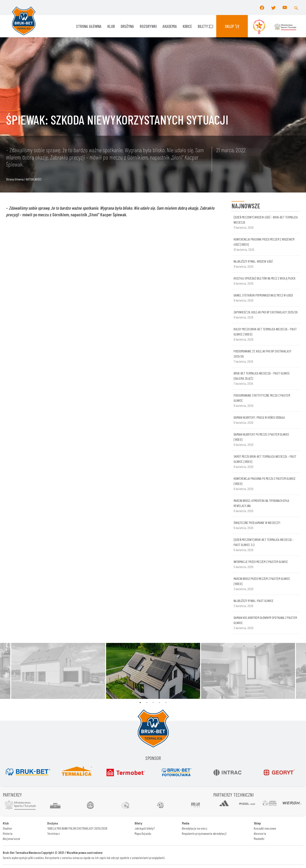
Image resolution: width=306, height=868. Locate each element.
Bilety (205, 26)
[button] (296, 8)
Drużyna (127, 26)
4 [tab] (160, 703)
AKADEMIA (170, 26)
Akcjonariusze (11, 839)
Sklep (232, 26)
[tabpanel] (153, 671)
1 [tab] (140, 703)
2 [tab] (147, 703)
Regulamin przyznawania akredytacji (204, 833)
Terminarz (53, 833)
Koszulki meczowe (265, 828)
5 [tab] (166, 703)
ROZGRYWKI (148, 26)
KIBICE (187, 26)
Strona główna (89, 26)
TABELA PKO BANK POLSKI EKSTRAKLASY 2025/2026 (77, 828)
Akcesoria (260, 833)
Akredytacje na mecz (195, 828)
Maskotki (259, 839)
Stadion (7, 828)
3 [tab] (153, 703)
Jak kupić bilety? (145, 828)
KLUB (111, 26)
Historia (8, 833)
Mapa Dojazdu (143, 833)
